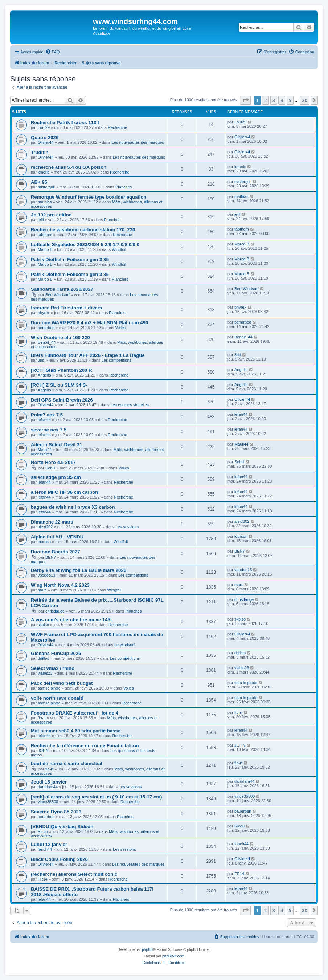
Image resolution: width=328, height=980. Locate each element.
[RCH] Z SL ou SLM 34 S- (59, 385)
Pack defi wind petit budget (62, 683)
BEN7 (51, 557)
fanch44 (45, 849)
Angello (44, 375)
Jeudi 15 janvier (49, 782)
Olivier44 (46, 142)
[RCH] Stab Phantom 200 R (61, 370)
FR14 (43, 879)
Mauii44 (45, 450)
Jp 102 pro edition (51, 215)
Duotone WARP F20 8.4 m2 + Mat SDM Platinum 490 (89, 323)
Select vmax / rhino (53, 668)
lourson (44, 542)
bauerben (46, 817)
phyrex (44, 313)
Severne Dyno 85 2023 (56, 812)
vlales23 (45, 673)
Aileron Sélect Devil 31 (56, 445)
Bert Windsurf (58, 295)
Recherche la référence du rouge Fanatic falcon (85, 746)
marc (42, 590)
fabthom (45, 235)
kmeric (44, 172)
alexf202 (45, 527)
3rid (41, 360)
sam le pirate (49, 688)
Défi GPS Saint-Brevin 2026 (62, 400)
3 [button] (274, 100)
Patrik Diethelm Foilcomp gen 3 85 (70, 259)
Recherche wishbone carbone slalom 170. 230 (83, 230)
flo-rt (42, 718)
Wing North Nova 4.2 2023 (60, 585)
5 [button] (290, 100)
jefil (41, 220)
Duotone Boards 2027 (56, 552)
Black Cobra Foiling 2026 (59, 859)
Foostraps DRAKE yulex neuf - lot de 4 (75, 713)
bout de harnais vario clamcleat (67, 763)
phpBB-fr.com (173, 956)
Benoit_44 (47, 342)
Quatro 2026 (45, 137)
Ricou (43, 831)
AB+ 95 (39, 182)
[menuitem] (53, 52)
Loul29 (44, 127)
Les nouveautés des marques (138, 142)
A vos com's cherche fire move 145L (72, 620)
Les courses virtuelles (130, 405)
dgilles (43, 658)
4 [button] (282, 100)
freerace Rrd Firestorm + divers (66, 308)
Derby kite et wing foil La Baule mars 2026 (79, 570)
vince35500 (48, 802)
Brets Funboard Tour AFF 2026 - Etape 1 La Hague (88, 355)
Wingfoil (114, 590)
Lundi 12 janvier (49, 844)
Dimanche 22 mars (52, 522)
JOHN (43, 751)
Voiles (120, 328)
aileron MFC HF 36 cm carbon (64, 492)
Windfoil (119, 249)
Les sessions (127, 527)
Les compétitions (117, 360)
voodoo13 (46, 575)
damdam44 (48, 787)
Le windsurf (124, 645)
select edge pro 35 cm (56, 477)
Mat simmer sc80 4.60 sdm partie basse (76, 731)
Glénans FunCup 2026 (56, 653)
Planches (124, 187)
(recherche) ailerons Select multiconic (74, 874)
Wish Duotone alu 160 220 (60, 337)
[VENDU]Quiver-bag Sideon (62, 827)
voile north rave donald (57, 698)
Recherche (117, 127)
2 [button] (265, 100)
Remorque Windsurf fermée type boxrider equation (89, 197)
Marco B (45, 249)
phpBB (147, 950)
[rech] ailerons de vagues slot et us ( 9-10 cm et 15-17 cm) (96, 797)
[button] (245, 100)
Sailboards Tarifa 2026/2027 (62, 289)
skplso (43, 625)
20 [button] (305, 100)
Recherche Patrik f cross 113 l (65, 123)
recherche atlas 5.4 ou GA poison (69, 167)
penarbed (46, 328)
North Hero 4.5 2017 (53, 462)
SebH (50, 468)
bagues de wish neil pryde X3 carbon (73, 507)
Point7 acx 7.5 (47, 415)
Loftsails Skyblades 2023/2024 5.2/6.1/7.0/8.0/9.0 (85, 245)
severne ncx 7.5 (49, 430)
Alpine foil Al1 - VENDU (57, 537)
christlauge (55, 611)
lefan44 (44, 420)
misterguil (46, 187)
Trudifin (40, 152)
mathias (45, 202)
